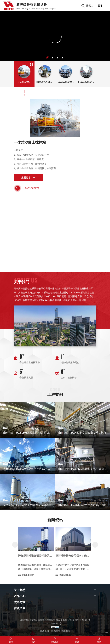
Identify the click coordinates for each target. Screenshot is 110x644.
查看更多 (26, 178)
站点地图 (65, 631)
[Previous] (15, 574)
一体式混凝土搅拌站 (30, 142)
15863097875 (31, 189)
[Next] (95, 574)
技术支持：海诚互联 (50, 631)
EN (100, 6)
